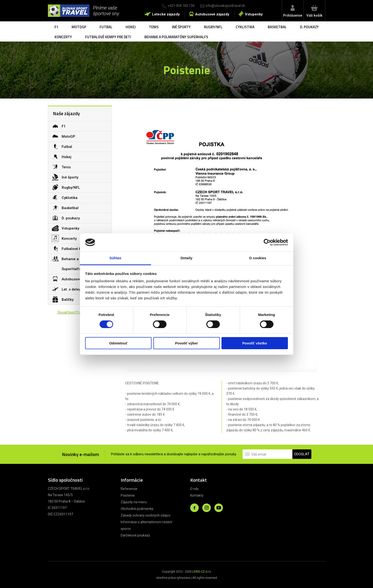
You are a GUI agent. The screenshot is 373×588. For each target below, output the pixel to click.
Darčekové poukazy (135, 535)
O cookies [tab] (258, 258)
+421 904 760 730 (181, 6)
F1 (56, 27)
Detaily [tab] (187, 258)
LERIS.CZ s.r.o (202, 572)
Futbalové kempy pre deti (108, 37)
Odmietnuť (118, 343)
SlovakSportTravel (71, 312)
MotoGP (79, 27)
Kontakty (197, 495)
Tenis (154, 27)
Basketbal (277, 27)
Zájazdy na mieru (134, 502)
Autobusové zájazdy (212, 14)
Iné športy (181, 27)
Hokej (131, 27)
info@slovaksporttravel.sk (225, 6)
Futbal (106, 27)
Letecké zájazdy (166, 14)
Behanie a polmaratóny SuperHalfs (176, 37)
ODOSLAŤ (302, 454)
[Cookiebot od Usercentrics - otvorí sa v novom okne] (267, 242)
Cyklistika (245, 27)
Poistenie (128, 495)
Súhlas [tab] (115, 258)
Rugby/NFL (213, 27)
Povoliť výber (186, 343)
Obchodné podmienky (137, 509)
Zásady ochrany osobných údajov (146, 515)
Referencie (129, 489)
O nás (194, 489)
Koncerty (63, 37)
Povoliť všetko (255, 343)
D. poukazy (309, 27)
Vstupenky (254, 14)
